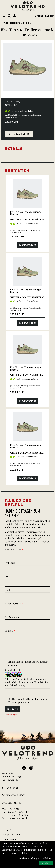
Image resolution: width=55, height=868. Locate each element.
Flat (34, 23)
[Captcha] (28, 692)
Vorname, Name (13, 549)
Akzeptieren (46, 863)
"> (6, 23)
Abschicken (12, 709)
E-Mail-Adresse (13, 604)
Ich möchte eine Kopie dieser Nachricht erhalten (28, 663)
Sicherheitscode (13, 670)
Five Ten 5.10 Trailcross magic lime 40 (26, 446)
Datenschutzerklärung (24, 699)
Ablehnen (48, 858)
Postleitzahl (10, 563)
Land (7, 590)
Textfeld (9, 631)
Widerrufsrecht (12, 835)
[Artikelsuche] (9, 16)
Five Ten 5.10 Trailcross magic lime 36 (26, 213)
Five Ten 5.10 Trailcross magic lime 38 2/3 (28, 32)
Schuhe (26, 23)
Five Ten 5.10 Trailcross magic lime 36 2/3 (26, 291)
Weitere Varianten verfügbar (27, 219)
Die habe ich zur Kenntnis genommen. (28, 701)
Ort (6, 576)
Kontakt (8, 830)
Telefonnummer (13, 617)
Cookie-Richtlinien (20, 853)
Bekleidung (15, 23)
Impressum (10, 839)
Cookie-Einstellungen (29, 858)
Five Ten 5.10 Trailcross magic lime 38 (26, 368)
